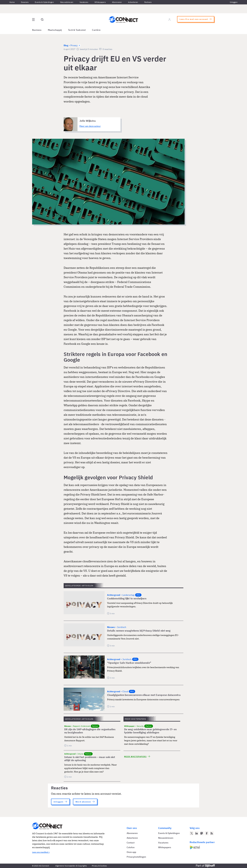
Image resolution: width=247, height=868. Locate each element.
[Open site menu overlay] (33, 20)
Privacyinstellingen (136, 857)
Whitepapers (100, 2)
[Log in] (169, 20)
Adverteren (133, 2)
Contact (131, 843)
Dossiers (25, 2)
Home (12, 2)
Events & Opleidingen (44, 2)
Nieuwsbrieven (67, 2)
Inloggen (234, 2)
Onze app (131, 852)
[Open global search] (42, 20)
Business (37, 30)
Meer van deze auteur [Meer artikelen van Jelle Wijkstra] (90, 126)
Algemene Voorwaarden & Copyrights (71, 866)
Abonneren (117, 2)
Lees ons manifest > (41, 852)
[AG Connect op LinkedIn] (197, 833)
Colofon (131, 847)
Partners (148, 2)
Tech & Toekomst (77, 30)
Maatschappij (55, 30)
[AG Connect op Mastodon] (202, 833)
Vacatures (84, 2)
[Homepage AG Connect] (123, 20)
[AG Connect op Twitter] (192, 833)
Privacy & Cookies (99, 866)
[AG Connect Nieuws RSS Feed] (212, 833)
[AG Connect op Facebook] (207, 833)
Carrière (96, 30)
